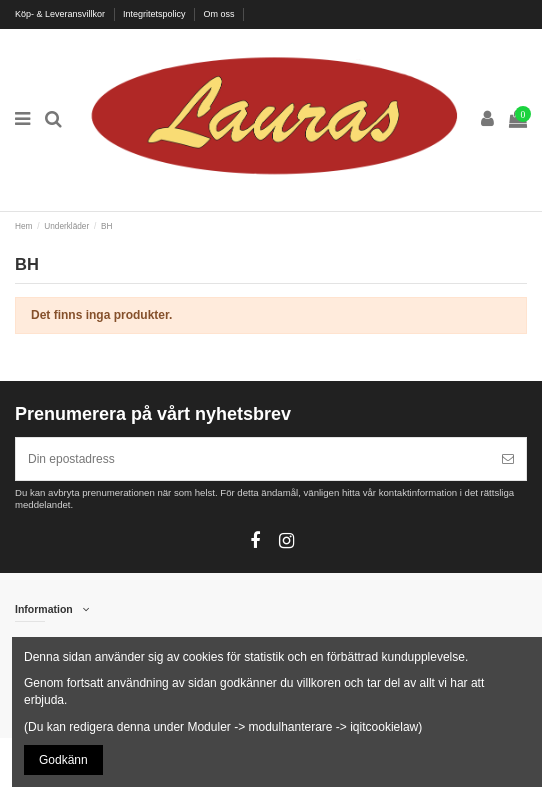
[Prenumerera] (508, 459)
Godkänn (63, 760)
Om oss (221, 14)
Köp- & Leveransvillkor (61, 14)
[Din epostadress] (253, 459)
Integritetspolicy (155, 14)
